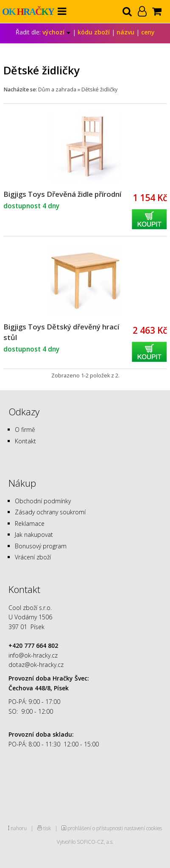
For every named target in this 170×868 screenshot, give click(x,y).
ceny (148, 32)
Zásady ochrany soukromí (50, 512)
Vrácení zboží (33, 557)
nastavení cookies (143, 828)
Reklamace (30, 523)
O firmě (25, 430)
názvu (125, 32)
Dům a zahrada (57, 89)
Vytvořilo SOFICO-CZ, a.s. (85, 842)
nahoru (19, 828)
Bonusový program (41, 546)
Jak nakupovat (34, 535)
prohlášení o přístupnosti (95, 828)
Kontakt (25, 441)
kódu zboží (94, 32)
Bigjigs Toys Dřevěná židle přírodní (62, 194)
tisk (47, 828)
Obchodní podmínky (43, 501)
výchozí (57, 32)
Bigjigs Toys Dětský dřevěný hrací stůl (61, 332)
